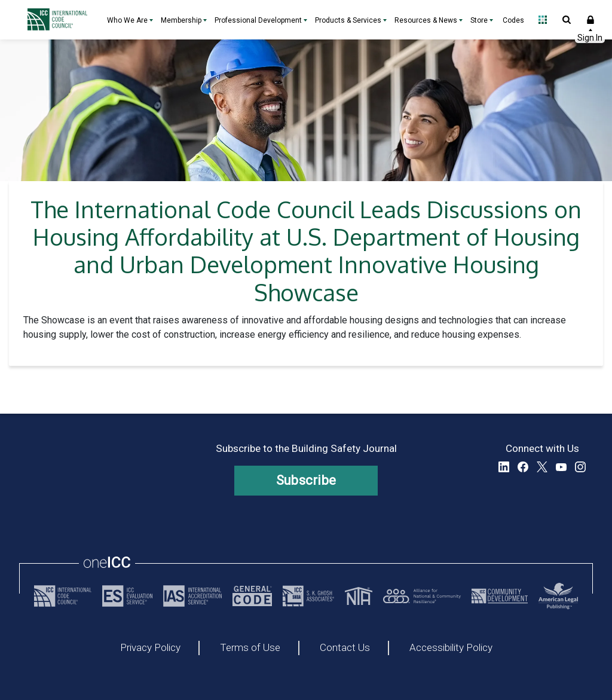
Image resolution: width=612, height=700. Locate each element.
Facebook (523, 467)
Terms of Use (250, 648)
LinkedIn (504, 467)
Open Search (567, 20)
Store (479, 20)
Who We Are (127, 20)
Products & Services (348, 20)
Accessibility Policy (451, 648)
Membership (181, 20)
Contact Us (345, 648)
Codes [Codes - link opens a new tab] (513, 20)
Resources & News (426, 20)
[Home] (60, 20)
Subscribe (306, 480)
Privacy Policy (150, 648)
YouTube (561, 467)
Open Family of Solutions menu (543, 20)
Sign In (590, 20)
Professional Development (258, 20)
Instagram (580, 467)
